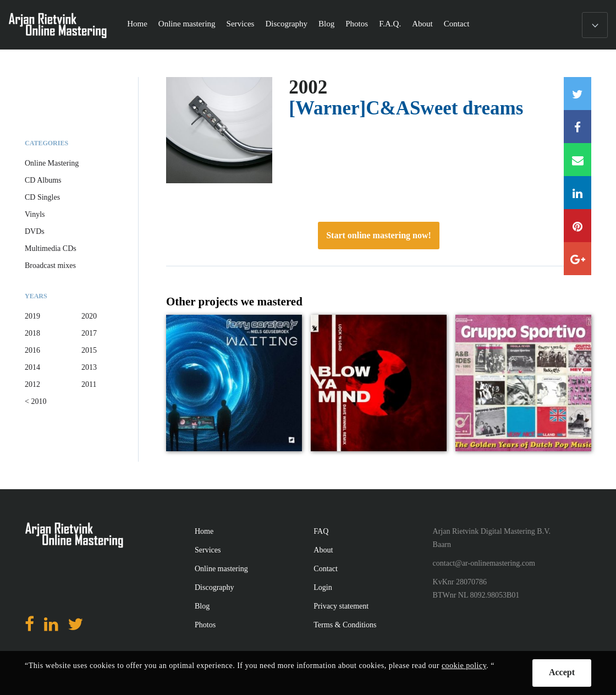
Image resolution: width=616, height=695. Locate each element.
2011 (89, 384)
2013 (89, 367)
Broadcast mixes (50, 266)
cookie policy (464, 666)
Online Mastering (52, 163)
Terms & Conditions (345, 625)
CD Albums (43, 180)
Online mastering (187, 24)
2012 (32, 384)
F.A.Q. (390, 24)
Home (137, 24)
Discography (286, 24)
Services (241, 24)
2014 (32, 367)
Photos (357, 24)
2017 (89, 333)
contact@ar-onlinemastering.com (484, 563)
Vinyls (35, 214)
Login (323, 587)
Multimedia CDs (51, 248)
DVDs (35, 231)
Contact (457, 24)
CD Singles (42, 197)
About (422, 24)
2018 (32, 333)
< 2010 (35, 401)
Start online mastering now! (379, 235)
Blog (326, 24)
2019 (32, 316)
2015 (89, 350)
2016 (32, 350)
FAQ (321, 531)
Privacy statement (341, 606)
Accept (562, 672)
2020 (89, 316)
